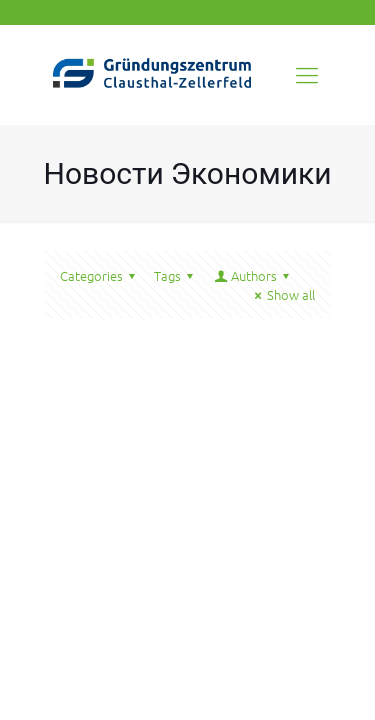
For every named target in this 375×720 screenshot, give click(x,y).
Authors (253, 275)
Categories (100, 275)
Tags (176, 275)
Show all (282, 294)
